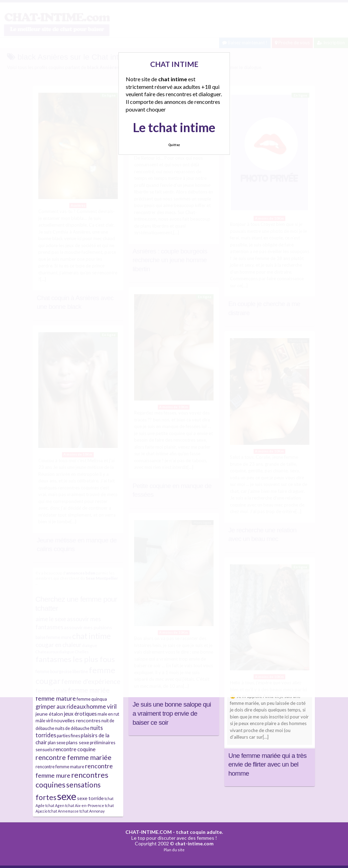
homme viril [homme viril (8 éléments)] (102, 706)
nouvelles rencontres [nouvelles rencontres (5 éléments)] (77, 720)
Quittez (174, 145)
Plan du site (174, 850)
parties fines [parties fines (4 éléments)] (68, 736)
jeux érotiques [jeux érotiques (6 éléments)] (80, 714)
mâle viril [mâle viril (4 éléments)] (44, 721)
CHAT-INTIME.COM (149, 832)
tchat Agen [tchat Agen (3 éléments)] (55, 805)
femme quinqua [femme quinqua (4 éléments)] (92, 699)
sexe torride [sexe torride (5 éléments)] (90, 798)
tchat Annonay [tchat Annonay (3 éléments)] (92, 811)
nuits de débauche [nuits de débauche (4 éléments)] (72, 728)
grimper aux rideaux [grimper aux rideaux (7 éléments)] (61, 706)
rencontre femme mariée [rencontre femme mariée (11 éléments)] (74, 757)
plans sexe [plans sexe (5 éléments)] (78, 742)
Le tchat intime (174, 127)
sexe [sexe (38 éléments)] (67, 796)
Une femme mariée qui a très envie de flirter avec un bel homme (268, 764)
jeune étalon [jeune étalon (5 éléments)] (49, 714)
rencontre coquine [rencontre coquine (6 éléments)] (74, 749)
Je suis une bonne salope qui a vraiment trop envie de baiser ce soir (172, 713)
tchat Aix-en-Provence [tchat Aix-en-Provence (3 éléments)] (85, 805)
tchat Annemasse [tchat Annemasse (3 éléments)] (63, 811)
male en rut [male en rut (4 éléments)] (108, 714)
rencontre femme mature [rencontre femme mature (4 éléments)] (60, 767)
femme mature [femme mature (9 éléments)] (56, 698)
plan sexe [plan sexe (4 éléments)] (57, 743)
